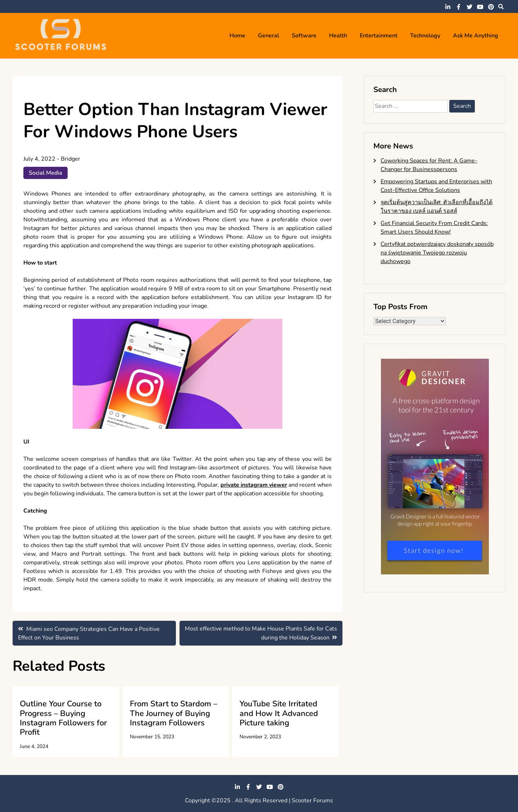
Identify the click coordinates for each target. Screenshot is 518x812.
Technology (425, 36)
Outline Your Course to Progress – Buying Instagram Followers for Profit (63, 718)
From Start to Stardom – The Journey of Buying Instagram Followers (174, 713)
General (269, 36)
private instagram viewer (254, 485)
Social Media (46, 173)
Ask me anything (476, 36)
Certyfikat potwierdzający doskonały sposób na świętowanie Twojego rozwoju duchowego (437, 253)
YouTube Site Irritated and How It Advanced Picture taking (279, 713)
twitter (469, 7)
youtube (480, 7)
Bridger (71, 159)
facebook (459, 7)
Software (304, 36)
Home (237, 36)
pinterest (491, 7)
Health (338, 36)
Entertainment (379, 36)
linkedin (448, 7)
